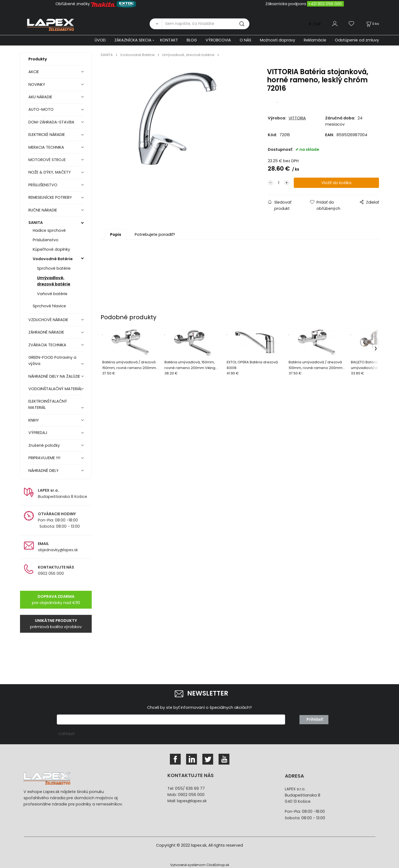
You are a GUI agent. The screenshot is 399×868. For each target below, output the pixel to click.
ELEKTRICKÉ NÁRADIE (47, 135)
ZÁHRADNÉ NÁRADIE (46, 332)
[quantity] (279, 183)
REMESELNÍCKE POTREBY (50, 197)
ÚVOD (100, 40)
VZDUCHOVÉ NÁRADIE (48, 320)
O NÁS (245, 40)
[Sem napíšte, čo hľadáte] (206, 24)
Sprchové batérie (54, 268)
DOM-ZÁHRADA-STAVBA (51, 122)
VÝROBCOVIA (218, 40)
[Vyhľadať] (156, 24)
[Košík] (372, 24)
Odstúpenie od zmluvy (357, 40)
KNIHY (34, 420)
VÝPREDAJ (38, 433)
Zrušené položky (44, 445)
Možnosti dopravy (278, 40)
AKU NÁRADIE (40, 97)
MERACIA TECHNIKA (46, 147)
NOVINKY (37, 84)
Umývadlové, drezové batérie (54, 281)
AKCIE (34, 72)
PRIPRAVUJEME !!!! (44, 458)
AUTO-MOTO (41, 109)
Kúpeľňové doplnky (51, 249)
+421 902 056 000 (325, 4)
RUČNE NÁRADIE (43, 210)
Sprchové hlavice (49, 306)
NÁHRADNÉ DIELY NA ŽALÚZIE (54, 376)
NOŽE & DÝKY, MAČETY (50, 172)
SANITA (36, 223)
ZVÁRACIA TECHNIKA (47, 345)
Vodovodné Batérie (53, 259)
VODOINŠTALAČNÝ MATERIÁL (55, 389)
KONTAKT (169, 40)
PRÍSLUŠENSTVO (43, 185)
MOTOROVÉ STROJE (47, 160)
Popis (116, 234)
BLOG (192, 40)
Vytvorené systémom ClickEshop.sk (200, 865)
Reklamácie (315, 40)
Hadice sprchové (49, 230)
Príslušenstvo (46, 240)
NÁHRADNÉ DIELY (44, 471)
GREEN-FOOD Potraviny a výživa (52, 360)
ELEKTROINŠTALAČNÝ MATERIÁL (48, 404)
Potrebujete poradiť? (155, 234)
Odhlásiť (66, 734)
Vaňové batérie (52, 294)
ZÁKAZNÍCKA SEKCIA (133, 40)
